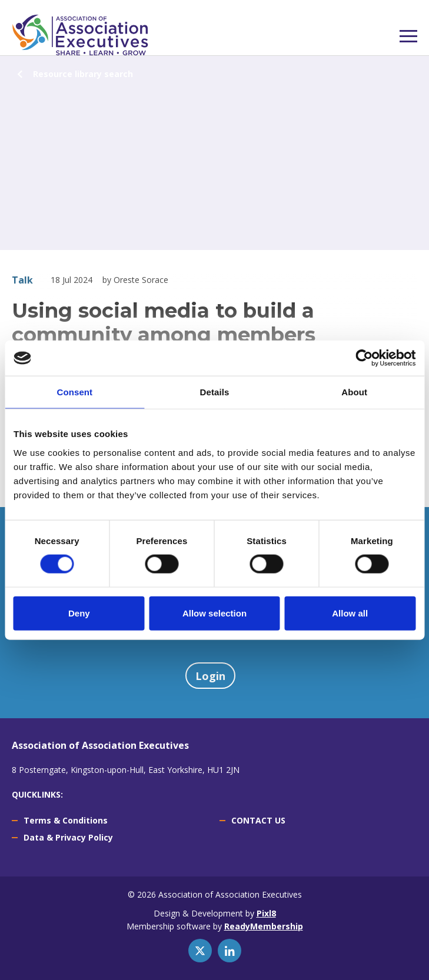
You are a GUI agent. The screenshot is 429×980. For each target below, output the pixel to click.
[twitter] (200, 951)
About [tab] (354, 392)
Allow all (350, 613)
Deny (79, 613)
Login (210, 676)
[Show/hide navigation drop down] (408, 36)
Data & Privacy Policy (68, 837)
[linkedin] (230, 951)
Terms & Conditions (66, 820)
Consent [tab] (74, 392)
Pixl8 (266, 913)
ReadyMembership (264, 926)
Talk (22, 280)
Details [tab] (215, 392)
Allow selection (214, 613)
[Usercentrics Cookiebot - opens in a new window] (364, 358)
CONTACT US (258, 820)
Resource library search (83, 74)
